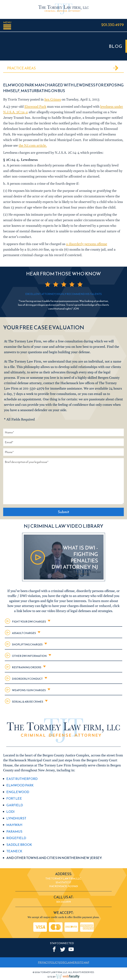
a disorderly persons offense (87, 244)
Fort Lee (14, 798)
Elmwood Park (35, 107)
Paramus (14, 831)
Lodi (10, 812)
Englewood (18, 792)
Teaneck (14, 851)
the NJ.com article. (33, 146)
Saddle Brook (19, 845)
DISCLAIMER (68, 962)
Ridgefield (16, 838)
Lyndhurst (16, 818)
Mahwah (14, 825)
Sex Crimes (53, 100)
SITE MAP (83, 962)
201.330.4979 (112, 25)
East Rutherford (22, 779)
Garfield (15, 805)
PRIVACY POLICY (48, 962)
